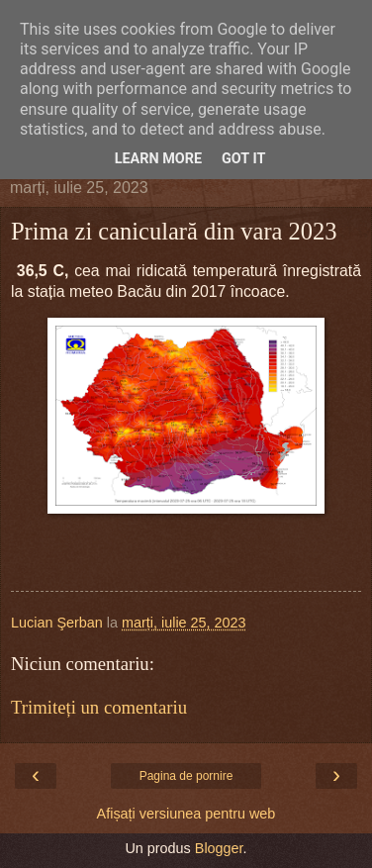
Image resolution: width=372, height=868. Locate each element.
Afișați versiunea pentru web (186, 814)
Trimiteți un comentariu (99, 707)
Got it (243, 159)
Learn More (158, 159)
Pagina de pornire (186, 776)
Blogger (219, 848)
